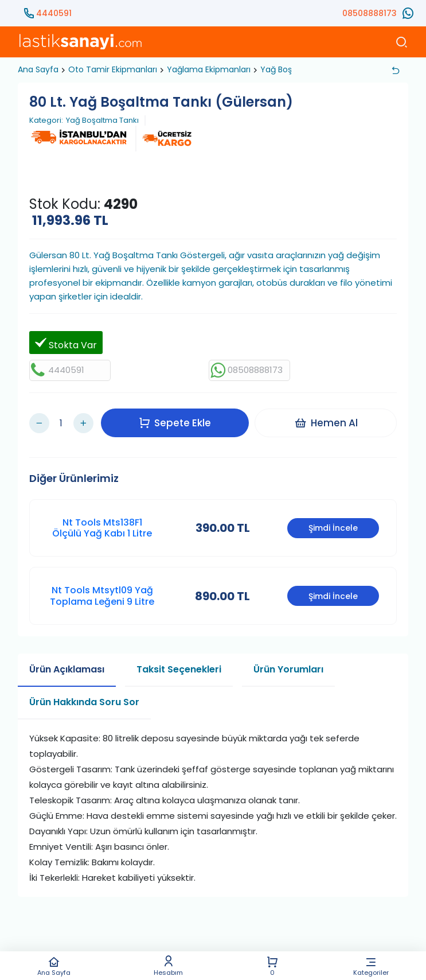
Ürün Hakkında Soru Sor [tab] (84, 693)
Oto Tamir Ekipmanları (113, 69)
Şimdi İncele (333, 520)
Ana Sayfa (54, 966)
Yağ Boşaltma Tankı (102, 120)
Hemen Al (329, 418)
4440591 (54, 13)
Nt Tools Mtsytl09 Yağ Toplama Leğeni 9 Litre (102, 588)
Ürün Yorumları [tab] (288, 661)
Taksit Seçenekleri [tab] (179, 661)
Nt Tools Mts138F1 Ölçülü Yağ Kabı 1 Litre (102, 519)
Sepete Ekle (178, 418)
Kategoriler (371, 966)
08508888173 (370, 13)
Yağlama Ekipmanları (209, 69)
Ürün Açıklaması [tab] (67, 661)
